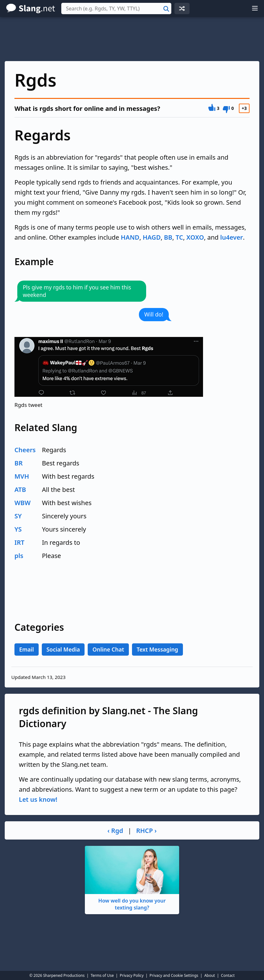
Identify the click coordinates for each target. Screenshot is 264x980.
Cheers (25, 450)
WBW (22, 503)
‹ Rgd (115, 831)
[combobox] (116, 9)
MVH (22, 476)
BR (19, 463)
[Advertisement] (132, 39)
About (210, 975)
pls (19, 556)
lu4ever (232, 237)
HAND (130, 237)
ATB (20, 490)
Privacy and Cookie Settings (174, 975)
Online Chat (108, 649)
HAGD (152, 237)
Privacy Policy (132, 975)
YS (18, 529)
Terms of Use (102, 975)
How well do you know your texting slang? (132, 878)
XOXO (195, 237)
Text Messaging (157, 649)
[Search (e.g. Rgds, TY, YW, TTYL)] (116, 9)
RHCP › (146, 831)
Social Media (63, 649)
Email (27, 649)
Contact (228, 975)
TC (179, 237)
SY (18, 516)
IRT (19, 542)
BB (168, 237)
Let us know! (38, 799)
